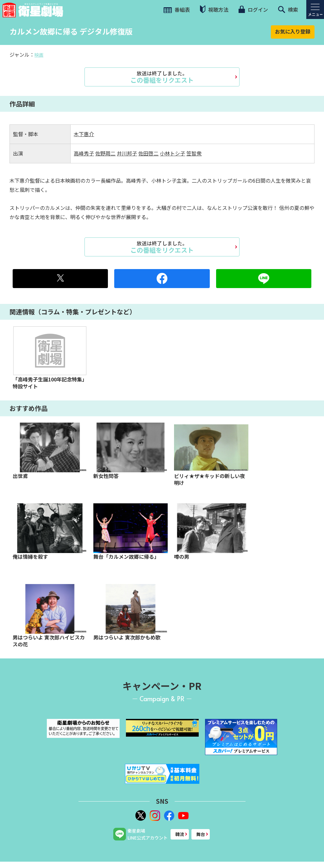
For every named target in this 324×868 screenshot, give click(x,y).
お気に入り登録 (293, 31)
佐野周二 (105, 153)
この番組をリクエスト (162, 77)
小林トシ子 (172, 153)
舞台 (201, 834)
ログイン (253, 9)
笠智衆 (194, 153)
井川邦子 (127, 153)
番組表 (177, 9)
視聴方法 (214, 9)
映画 (39, 55)
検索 (288, 9)
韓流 (180, 834)
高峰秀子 (84, 153)
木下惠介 (84, 134)
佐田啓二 (148, 153)
